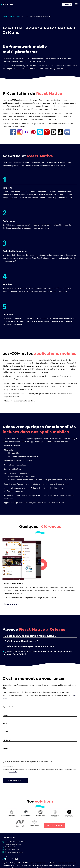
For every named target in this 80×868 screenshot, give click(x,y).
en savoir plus (13, 772)
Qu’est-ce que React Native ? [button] (21, 641)
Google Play (41, 598)
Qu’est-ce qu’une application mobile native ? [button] (30, 636)
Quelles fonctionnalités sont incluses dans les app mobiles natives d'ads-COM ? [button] (37, 653)
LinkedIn (20, 852)
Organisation (7, 707)
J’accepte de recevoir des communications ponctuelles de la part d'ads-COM (27, 762)
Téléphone (6, 740)
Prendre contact (15, 780)
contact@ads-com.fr (12, 849)
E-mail (5, 732)
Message (5, 748)
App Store (52, 598)
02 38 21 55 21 (10, 847)
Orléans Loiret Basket (13, 584)
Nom (4, 723)
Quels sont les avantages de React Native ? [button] (29, 646)
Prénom (5, 715)
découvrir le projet (11, 604)
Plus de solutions (54, 825)
